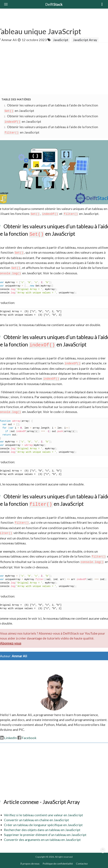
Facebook (27, 738)
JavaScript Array (85, 40)
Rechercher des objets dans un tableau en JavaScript (42, 830)
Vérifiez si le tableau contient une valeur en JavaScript (43, 815)
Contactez (82, 863)
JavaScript (61, 40)
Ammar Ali (9, 40)
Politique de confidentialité (58, 863)
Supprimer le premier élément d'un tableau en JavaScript (45, 835)
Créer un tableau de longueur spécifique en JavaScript (43, 825)
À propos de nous (30, 863)
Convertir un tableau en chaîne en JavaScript (36, 820)
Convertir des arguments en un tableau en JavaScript (42, 840)
